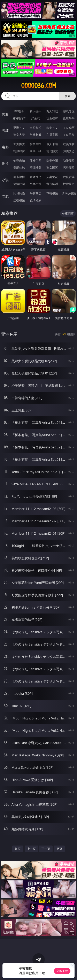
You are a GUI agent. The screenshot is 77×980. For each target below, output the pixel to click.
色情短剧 (36, 200)
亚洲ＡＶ (19, 128)
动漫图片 (69, 160)
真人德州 (36, 111)
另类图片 (69, 167)
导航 (5, 196)
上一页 (31, 849)
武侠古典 (69, 177)
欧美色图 (52, 160)
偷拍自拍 (36, 144)
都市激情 (19, 177)
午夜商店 (36, 193)
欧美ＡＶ (52, 128)
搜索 (68, 96)
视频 (5, 131)
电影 (5, 147)
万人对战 (52, 111)
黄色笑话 (52, 184)
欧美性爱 (69, 144)
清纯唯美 (36, 167)
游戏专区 (69, 111)
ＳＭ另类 (69, 135)
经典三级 (36, 151)
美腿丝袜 (19, 167)
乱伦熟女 (52, 151)
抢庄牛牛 (69, 118)
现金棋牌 (52, 118)
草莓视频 (52, 193)
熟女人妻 (19, 135)
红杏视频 (19, 200)
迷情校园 (19, 184)
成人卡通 (52, 144)
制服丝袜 (19, 151)
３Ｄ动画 (69, 128)
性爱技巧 (69, 184)
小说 (5, 180)
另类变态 (69, 151)
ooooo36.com (39, 86)
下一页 (46, 849)
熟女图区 (52, 167)
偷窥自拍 (19, 160)
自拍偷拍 (36, 128)
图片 (5, 163)
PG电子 (19, 111)
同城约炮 (19, 193)
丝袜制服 (36, 135)
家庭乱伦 (36, 177)
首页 (18, 849)
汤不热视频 (69, 193)
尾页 (59, 849)
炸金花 (36, 118)
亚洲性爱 (19, 144)
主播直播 (52, 135)
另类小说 (36, 184)
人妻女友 (52, 177)
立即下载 (62, 971)
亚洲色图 (36, 160)
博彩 (5, 114)
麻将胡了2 (19, 118)
